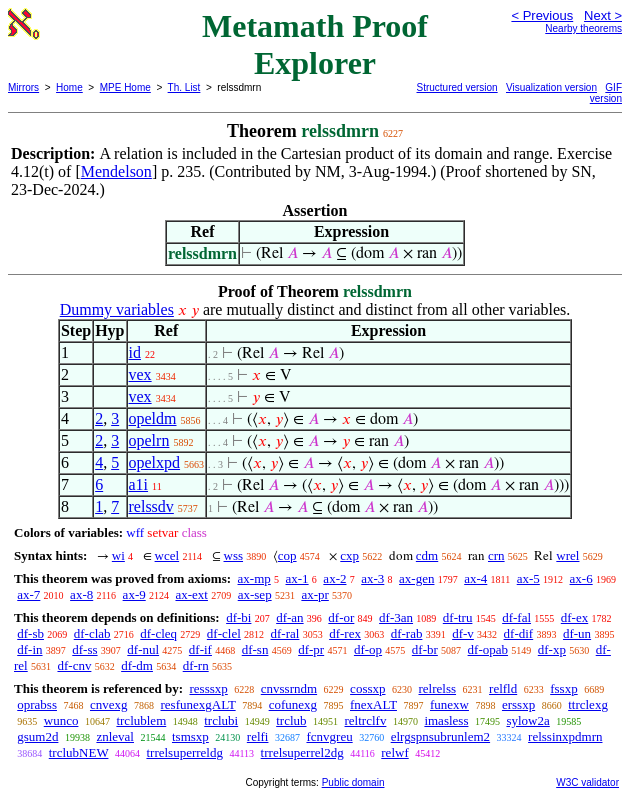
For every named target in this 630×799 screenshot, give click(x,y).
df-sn (255, 649)
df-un (577, 633)
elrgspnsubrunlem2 (440, 736)
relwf (394, 752)
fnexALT (373, 704)
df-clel (224, 633)
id (135, 352)
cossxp (367, 688)
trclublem (141, 720)
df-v (463, 633)
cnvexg (109, 704)
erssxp (518, 704)
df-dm (137, 665)
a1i (139, 484)
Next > (603, 15)
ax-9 (134, 594)
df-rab (407, 633)
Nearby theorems (583, 28)
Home (69, 87)
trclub (291, 720)
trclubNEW (79, 752)
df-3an (396, 617)
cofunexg (293, 704)
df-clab (92, 633)
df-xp (552, 649)
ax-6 (581, 578)
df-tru (458, 617)
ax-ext (191, 594)
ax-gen (416, 578)
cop (287, 555)
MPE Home (125, 87)
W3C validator (587, 782)
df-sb (30, 633)
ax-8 (81, 594)
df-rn (196, 665)
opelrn (149, 440)
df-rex (345, 633)
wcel (167, 555)
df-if (200, 649)
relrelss (438, 688)
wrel (567, 555)
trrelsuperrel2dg (302, 752)
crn (496, 555)
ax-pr (314, 594)
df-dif (519, 633)
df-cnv (74, 665)
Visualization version (551, 87)
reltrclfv (366, 720)
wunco (61, 720)
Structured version (457, 87)
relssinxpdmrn (565, 736)
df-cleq (158, 633)
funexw (449, 704)
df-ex (574, 617)
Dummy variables (117, 309)
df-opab (488, 649)
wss (234, 555)
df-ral (285, 633)
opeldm (153, 418)
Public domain (353, 782)
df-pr (311, 649)
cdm (427, 555)
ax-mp (254, 578)
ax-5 (528, 578)
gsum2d (37, 736)
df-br (425, 649)
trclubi (221, 720)
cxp (349, 555)
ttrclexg (588, 704)
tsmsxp (190, 736)
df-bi (238, 617)
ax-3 (372, 578)
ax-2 (334, 578)
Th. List (184, 87)
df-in (29, 649)
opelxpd (155, 462)
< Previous (542, 15)
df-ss (84, 649)
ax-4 (475, 578)
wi (118, 555)
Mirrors (23, 87)
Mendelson (116, 171)
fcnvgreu (329, 736)
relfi (258, 736)
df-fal (516, 617)
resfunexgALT (198, 704)
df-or (341, 617)
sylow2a (527, 720)
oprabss (37, 704)
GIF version (606, 93)
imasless (446, 720)
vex (140, 374)
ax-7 (28, 594)
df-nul (143, 649)
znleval (115, 736)
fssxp (563, 688)
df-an (289, 617)
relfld (503, 688)
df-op (368, 649)
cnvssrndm (289, 688)
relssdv (151, 506)
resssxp (208, 688)
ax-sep (255, 594)
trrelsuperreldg (184, 752)
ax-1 (297, 578)
